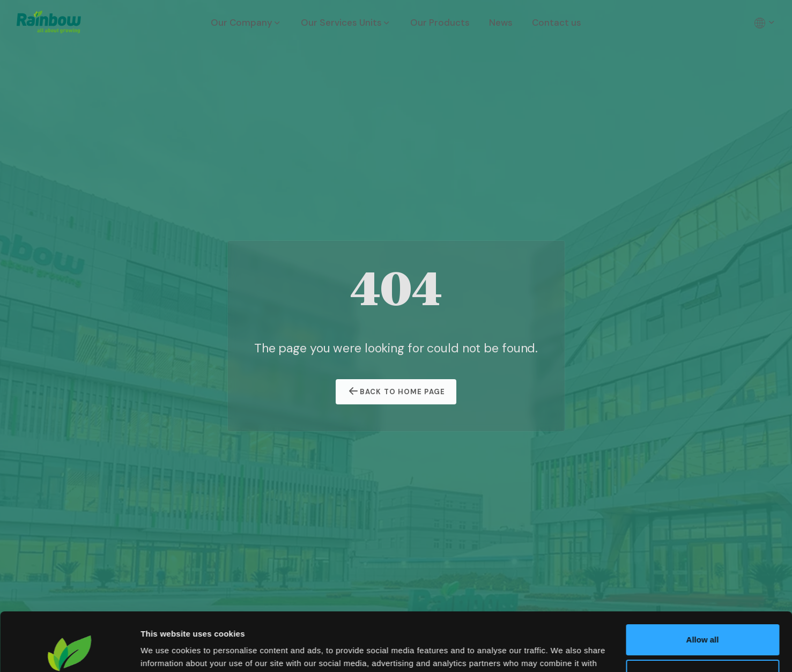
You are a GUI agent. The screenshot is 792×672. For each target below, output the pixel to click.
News (501, 23)
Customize (703, 620)
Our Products (440, 23)
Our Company (246, 23)
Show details (165, 651)
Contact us (557, 23)
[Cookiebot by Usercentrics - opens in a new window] (69, 651)
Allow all (703, 585)
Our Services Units (346, 23)
